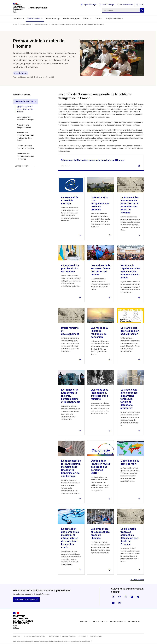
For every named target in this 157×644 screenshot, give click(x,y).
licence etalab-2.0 (85, 641)
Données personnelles (69, 636)
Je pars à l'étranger (90, 5)
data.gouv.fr (133, 621)
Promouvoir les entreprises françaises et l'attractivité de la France (25, 137)
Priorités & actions (34, 19)
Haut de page (138, 580)
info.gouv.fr (84, 621)
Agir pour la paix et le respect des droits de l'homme (66, 25)
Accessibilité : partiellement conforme (34, 636)
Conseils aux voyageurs (71, 19)
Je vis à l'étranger (108, 5)
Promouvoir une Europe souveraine (24, 126)
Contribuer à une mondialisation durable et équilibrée (25, 156)
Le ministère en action (41, 25)
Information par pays (53, 19)
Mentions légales (54, 636)
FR (140, 5)
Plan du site (17, 636)
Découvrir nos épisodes (26, 599)
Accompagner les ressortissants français (25, 118)
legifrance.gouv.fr (117, 621)
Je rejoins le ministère (113, 19)
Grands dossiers (22, 166)
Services (86, 19)
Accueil (15, 25)
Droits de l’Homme (21, 73)
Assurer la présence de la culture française (25, 147)
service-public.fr (99, 621)
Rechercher (142, 10)
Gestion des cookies (96, 636)
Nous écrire (82, 636)
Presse (97, 19)
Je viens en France (126, 5)
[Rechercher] (121, 10)
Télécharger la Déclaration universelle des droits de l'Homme (93, 160)
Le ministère (17, 19)
